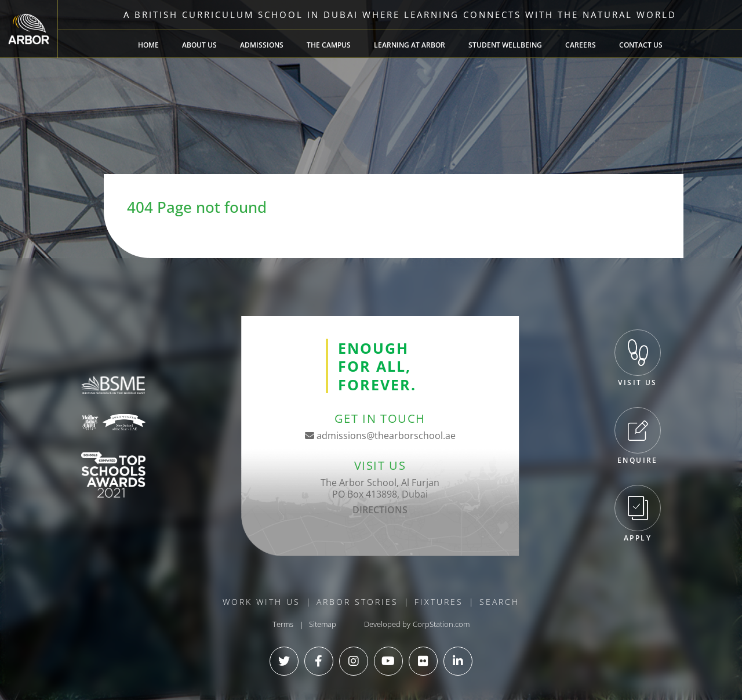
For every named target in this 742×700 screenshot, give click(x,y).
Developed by (387, 624)
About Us (199, 45)
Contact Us (641, 45)
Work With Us (261, 602)
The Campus (329, 45)
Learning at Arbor (410, 45)
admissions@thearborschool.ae (380, 436)
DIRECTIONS (380, 510)
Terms (283, 624)
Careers (581, 45)
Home (148, 45)
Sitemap (323, 624)
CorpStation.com (441, 624)
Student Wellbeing (505, 45)
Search (499, 602)
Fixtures (439, 602)
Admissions (262, 45)
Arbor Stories (357, 602)
